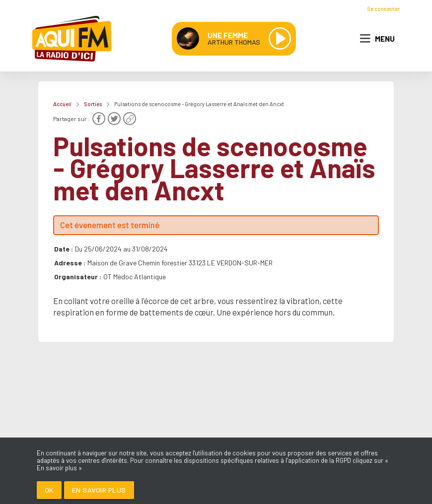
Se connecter (383, 9)
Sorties (93, 104)
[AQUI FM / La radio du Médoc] (72, 39)
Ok (49, 490)
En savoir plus (99, 490)
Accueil (62, 104)
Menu (377, 39)
